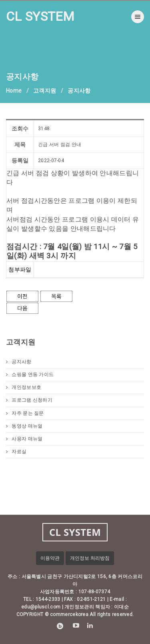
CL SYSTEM (40, 16)
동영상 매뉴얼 (24, 426)
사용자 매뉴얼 (24, 439)
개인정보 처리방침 (90, 558)
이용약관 (50, 558)
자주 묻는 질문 (25, 413)
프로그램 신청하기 (29, 400)
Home (14, 91)
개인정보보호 (24, 387)
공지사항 (19, 362)
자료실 (16, 452)
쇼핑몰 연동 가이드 (30, 375)
